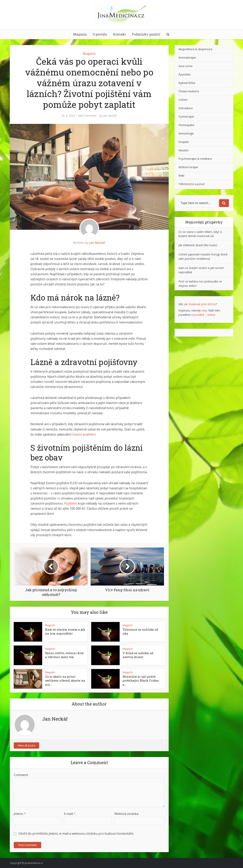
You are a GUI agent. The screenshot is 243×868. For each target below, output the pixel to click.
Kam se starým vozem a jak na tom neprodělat (65, 631)
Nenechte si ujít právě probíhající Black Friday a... (141, 681)
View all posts (26, 745)
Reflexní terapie (188, 167)
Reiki (181, 176)
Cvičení (183, 100)
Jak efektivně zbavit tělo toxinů (198, 245)
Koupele (184, 142)
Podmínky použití (146, 34)
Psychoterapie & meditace (195, 159)
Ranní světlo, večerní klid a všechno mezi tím (64, 655)
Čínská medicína (189, 91)
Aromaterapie (187, 58)
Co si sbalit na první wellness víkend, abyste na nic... (65, 681)
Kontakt (119, 34)
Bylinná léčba (187, 83)
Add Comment (87, 116)
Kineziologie (186, 133)
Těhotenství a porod (191, 184)
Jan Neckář (110, 116)
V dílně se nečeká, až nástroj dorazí (138, 655)
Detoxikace (186, 108)
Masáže (183, 150)
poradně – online (204, 315)
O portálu (100, 34)
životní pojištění (84, 434)
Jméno (20, 814)
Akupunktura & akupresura (195, 49)
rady (204, 310)
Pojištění (71, 503)
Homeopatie (186, 125)
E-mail (70, 814)
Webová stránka (126, 814)
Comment (21, 775)
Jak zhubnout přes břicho (200, 304)
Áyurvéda (184, 74)
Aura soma (185, 66)
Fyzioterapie (186, 117)
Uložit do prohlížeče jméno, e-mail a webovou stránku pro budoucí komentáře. (76, 833)
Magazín (80, 34)
